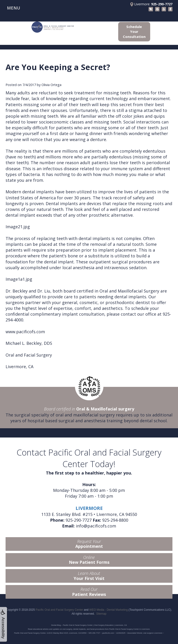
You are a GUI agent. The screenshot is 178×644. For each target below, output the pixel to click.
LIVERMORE (89, 508)
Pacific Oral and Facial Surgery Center (59, 610)
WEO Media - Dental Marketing (108, 610)
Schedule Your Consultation (134, 32)
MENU (14, 8)
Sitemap (101, 614)
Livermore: (151, 4)
